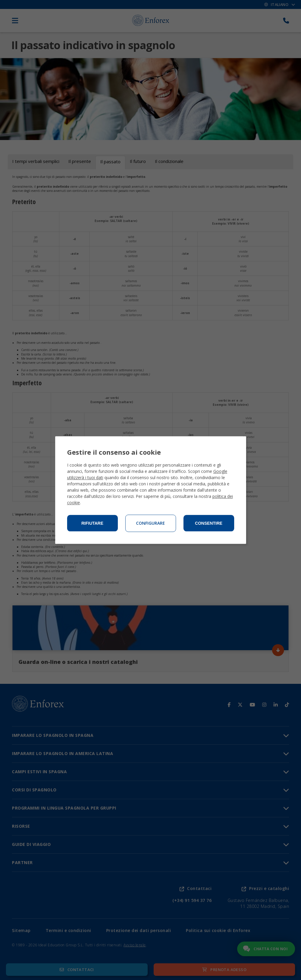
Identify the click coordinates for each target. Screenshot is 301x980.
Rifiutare (92, 523)
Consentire (209, 523)
